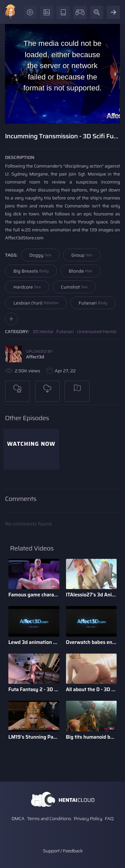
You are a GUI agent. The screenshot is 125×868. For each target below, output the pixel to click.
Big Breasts (31, 271)
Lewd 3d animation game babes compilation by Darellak (34, 642)
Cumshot (74, 287)
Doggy (40, 255)
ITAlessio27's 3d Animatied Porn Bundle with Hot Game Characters (91, 595)
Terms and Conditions (49, 818)
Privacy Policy (88, 818)
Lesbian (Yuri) (36, 303)
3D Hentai (43, 331)
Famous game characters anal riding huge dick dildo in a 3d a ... (34, 595)
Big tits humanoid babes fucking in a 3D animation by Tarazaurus (91, 737)
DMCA (18, 818)
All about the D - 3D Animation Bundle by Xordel (91, 689)
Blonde (80, 271)
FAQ (109, 818)
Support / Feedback (63, 851)
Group (82, 255)
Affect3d (35, 357)
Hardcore (27, 287)
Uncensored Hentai (97, 331)
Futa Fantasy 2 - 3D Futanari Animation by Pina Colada (34, 689)
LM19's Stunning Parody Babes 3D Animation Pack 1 (34, 737)
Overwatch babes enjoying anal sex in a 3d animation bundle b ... (91, 642)
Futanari (93, 303)
